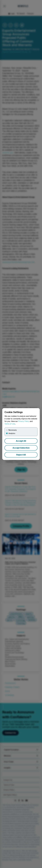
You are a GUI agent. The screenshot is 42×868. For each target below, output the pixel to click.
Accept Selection (21, 448)
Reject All (21, 455)
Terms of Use (10, 424)
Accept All (21, 441)
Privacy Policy (24, 421)
